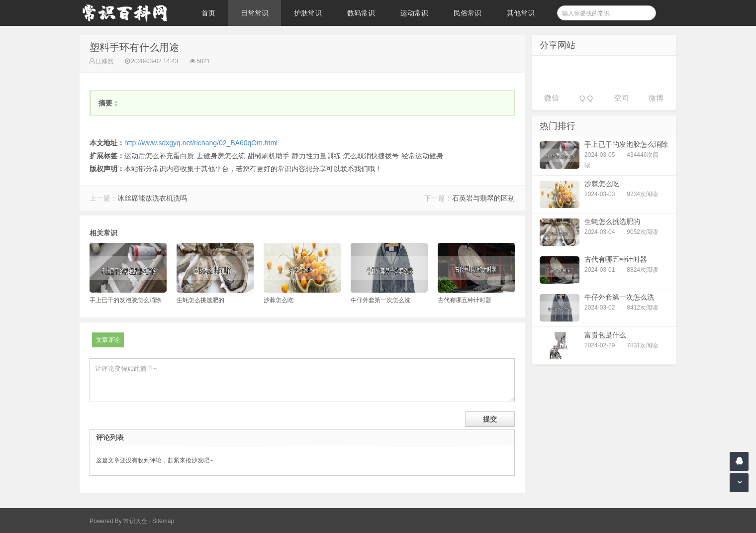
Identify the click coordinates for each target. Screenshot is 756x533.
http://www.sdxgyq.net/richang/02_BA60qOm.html (201, 143)
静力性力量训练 (316, 156)
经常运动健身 (422, 156)
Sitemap (163, 521)
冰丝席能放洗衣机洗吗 (152, 198)
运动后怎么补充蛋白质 (159, 156)
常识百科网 (129, 13)
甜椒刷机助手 (269, 156)
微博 (656, 98)
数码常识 (361, 13)
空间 (621, 98)
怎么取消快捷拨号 (371, 156)
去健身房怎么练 (221, 156)
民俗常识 (468, 13)
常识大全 (135, 521)
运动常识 (414, 13)
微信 (552, 98)
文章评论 (108, 340)
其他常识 (521, 13)
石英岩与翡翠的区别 (483, 198)
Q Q (586, 98)
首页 (208, 13)
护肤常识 (308, 13)
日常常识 (255, 13)
